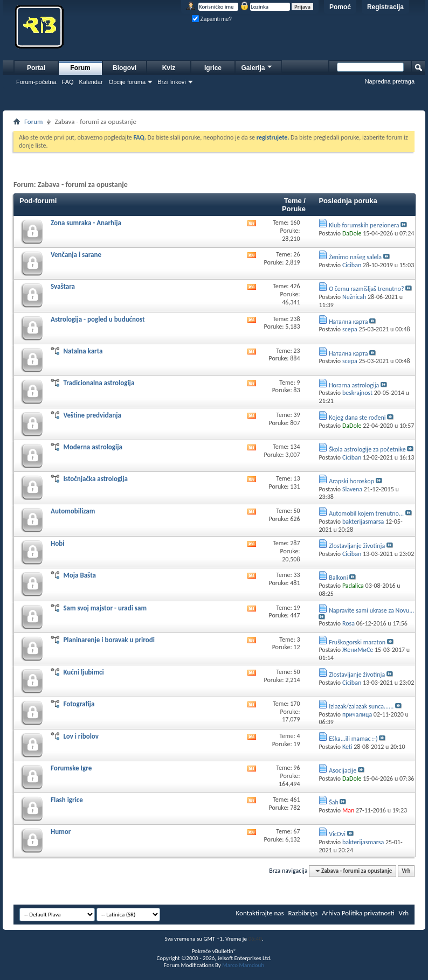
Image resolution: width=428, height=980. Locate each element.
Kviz (169, 68)
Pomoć (340, 7)
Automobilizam (73, 511)
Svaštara (63, 286)
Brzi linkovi (172, 82)
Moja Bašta (80, 575)
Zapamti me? (212, 19)
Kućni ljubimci (83, 672)
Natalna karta (83, 351)
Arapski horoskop (351, 481)
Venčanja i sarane (76, 255)
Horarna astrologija (354, 385)
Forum (80, 68)
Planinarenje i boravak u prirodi (109, 640)
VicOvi (337, 834)
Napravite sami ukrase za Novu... (371, 610)
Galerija (257, 67)
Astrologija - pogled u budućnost (98, 319)
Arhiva (331, 913)
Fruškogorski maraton (357, 642)
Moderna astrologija (93, 447)
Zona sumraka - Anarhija (86, 223)
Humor (61, 832)
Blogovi (125, 68)
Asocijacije (343, 770)
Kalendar (91, 82)
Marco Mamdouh (243, 965)
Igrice (213, 68)
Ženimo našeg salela (355, 257)
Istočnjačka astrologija (95, 479)
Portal (36, 68)
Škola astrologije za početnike (367, 449)
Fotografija (79, 704)
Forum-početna (36, 82)
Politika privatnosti (368, 913)
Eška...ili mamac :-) (353, 739)
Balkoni (338, 578)
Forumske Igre (71, 768)
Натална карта (348, 322)
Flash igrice (67, 800)
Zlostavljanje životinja (357, 546)
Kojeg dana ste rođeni (357, 418)
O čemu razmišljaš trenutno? (366, 289)
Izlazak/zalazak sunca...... (361, 706)
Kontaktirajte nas (260, 913)
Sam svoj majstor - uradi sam (105, 608)
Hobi (57, 543)
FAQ (68, 82)
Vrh (406, 871)
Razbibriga (303, 913)
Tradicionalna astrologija (99, 383)
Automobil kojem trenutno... (366, 513)
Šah (334, 802)
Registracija (385, 7)
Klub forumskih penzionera (364, 225)
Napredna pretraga (390, 81)
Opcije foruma (127, 82)
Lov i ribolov (81, 736)
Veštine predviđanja (92, 415)
